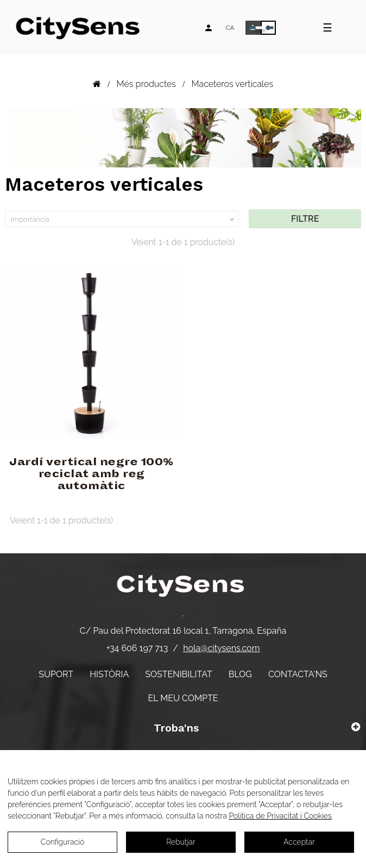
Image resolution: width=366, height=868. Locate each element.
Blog (240, 674)
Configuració (63, 842)
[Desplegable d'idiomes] (230, 28)
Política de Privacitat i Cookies (280, 816)
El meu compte (183, 698)
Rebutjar (181, 842)
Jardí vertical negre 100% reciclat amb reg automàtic (91, 474)
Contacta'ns (298, 674)
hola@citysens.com (221, 648)
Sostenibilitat (178, 674)
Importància (124, 220)
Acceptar (299, 842)
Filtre (305, 219)
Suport (56, 674)
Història (109, 674)
